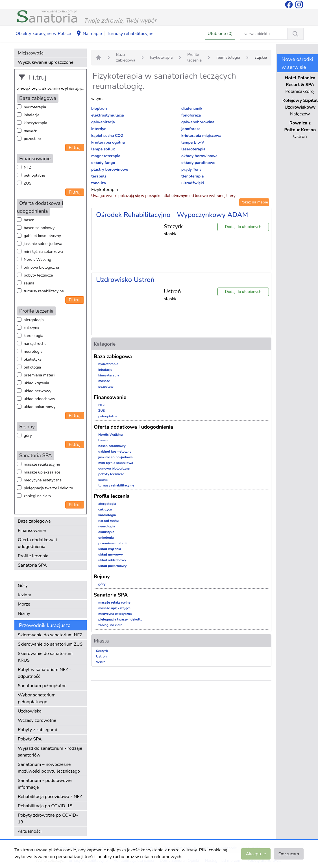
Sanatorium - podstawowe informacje (45, 784)
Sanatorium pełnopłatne (42, 686)
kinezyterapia (35, 123)
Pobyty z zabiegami (37, 730)
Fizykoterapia (105, 190)
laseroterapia (193, 149)
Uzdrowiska (30, 711)
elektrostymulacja (108, 115)
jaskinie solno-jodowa (43, 244)
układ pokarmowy (40, 407)
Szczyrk (102, 651)
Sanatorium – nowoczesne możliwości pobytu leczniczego (49, 768)
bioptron (99, 108)
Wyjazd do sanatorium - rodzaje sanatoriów (50, 752)
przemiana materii (40, 375)
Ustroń (101, 656)
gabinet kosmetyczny (42, 236)
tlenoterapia (192, 176)
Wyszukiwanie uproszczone (46, 62)
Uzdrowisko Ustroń (125, 280)
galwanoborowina (198, 122)
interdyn (99, 129)
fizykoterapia (161, 57)
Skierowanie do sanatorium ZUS (50, 644)
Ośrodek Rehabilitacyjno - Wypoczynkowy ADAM (172, 215)
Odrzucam (289, 854)
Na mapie (89, 34)
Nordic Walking (37, 259)
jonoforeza (191, 129)
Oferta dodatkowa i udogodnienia (37, 543)
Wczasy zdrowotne (37, 720)
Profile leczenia (33, 556)
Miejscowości (31, 53)
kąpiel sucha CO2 (107, 136)
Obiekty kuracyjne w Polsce (43, 34)
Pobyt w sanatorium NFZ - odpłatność (44, 673)
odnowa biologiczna (41, 267)
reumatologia (228, 57)
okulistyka (33, 359)
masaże (30, 131)
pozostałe (32, 139)
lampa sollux (103, 149)
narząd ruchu (35, 344)
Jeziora (25, 595)
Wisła (101, 662)
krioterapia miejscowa (201, 136)
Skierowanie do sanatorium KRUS (45, 657)
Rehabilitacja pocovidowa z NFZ (50, 797)
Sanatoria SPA (32, 565)
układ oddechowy (39, 399)
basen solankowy (39, 228)
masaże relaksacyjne (42, 464)
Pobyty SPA (30, 739)
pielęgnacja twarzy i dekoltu (48, 488)
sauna (29, 283)
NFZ (27, 167)
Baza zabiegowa (34, 521)
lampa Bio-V (193, 142)
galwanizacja (103, 122)
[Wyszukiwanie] (295, 34)
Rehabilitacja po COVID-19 (45, 806)
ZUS (28, 183)
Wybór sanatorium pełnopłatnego (37, 698)
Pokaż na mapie (254, 202)
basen (29, 220)
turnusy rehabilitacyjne (44, 291)
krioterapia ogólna (108, 142)
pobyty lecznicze (38, 275)
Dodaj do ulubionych (243, 227)
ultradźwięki (193, 183)
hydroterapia (35, 107)
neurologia (33, 351)
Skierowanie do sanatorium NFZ (50, 635)
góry (28, 436)
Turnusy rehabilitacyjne (130, 34)
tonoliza (99, 183)
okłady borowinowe (199, 156)
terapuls (99, 176)
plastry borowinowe (110, 169)
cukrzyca (31, 328)
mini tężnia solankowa (43, 252)
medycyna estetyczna (43, 480)
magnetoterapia (106, 156)
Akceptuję (256, 854)
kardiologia (33, 336)
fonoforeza (191, 115)
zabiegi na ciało (37, 496)
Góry (23, 586)
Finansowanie (32, 531)
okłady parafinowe (198, 163)
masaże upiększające (42, 472)
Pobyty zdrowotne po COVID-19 (48, 819)
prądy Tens (191, 169)
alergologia (34, 320)
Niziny (24, 613)
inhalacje (31, 115)
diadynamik (192, 108)
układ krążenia (36, 383)
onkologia (32, 367)
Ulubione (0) (220, 34)
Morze (24, 604)
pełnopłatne (34, 175)
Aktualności (30, 831)
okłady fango (103, 163)
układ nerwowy (38, 391)
